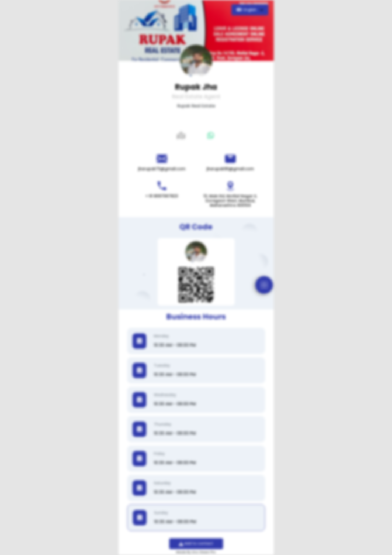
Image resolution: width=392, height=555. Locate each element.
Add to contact (196, 543)
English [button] (247, 10)
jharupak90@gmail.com (230, 169)
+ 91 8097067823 (162, 196)
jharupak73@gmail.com (162, 169)
